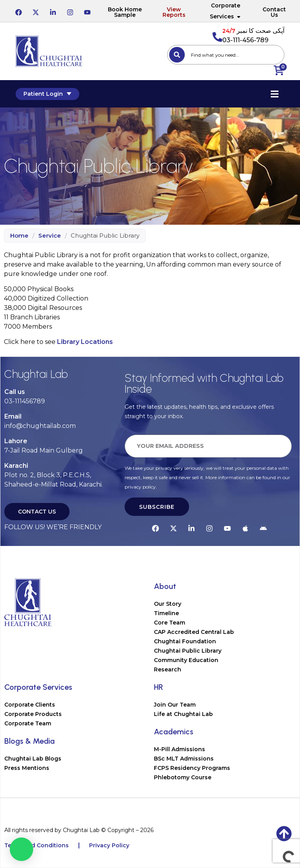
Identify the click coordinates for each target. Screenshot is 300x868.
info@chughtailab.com (40, 426)
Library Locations (85, 342)
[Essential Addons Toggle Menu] (275, 94)
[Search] (177, 55)
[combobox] (226, 55)
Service (50, 235)
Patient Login (47, 94)
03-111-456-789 (245, 40)
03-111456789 (25, 401)
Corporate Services (226, 11)
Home (19, 235)
